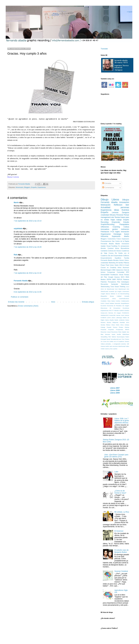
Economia (110, 306)
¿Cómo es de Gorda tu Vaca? (120, 492)
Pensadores (112, 282)
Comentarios (108, 188)
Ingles (117, 232)
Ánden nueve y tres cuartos (109, 349)
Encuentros (117, 308)
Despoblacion (125, 303)
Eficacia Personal (116, 215)
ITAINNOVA (126, 313)
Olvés (118, 325)
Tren (123, 339)
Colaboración (125, 301)
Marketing (112, 263)
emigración (117, 344)
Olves (113, 325)
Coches (118, 301)
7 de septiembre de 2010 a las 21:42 (28, 273)
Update (103, 246)
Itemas (118, 315)
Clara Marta (111, 301)
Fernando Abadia (21, 281)
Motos (127, 320)
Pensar (126, 215)
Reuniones (114, 332)
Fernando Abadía (107, 244)
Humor (122, 260)
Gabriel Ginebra (124, 310)
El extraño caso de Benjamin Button (121, 551)
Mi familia (119, 263)
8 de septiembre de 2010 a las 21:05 (28, 292)
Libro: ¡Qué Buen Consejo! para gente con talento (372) (116, 456)
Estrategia (117, 234)
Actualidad (105, 207)
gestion (115, 229)
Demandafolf (105, 275)
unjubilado (18, 229)
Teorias (117, 217)
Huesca (117, 277)
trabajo (119, 220)
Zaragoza (125, 212)
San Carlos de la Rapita (120, 241)
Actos (119, 267)
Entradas (107, 183)
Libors (113, 318)
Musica (109, 322)
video (127, 346)
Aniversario (19, 187)
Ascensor (126, 267)
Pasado (109, 327)
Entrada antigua (88, 302)
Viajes (113, 220)
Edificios (126, 256)
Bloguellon (104, 296)
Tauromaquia (121, 337)
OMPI (114, 279)
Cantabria (104, 251)
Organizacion (106, 234)
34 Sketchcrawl (109, 289)
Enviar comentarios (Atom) (28, 306)
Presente (103, 330)
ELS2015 (103, 306)
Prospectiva (120, 330)
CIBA (114, 270)
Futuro (119, 239)
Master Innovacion (122, 244)
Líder (116, 472)
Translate (104, 49)
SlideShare (126, 334)
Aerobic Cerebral (107, 248)
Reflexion (118, 205)
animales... (109, 344)
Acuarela (111, 291)
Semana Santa (110, 334)
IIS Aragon (118, 313)
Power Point (105, 265)
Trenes (127, 339)
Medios (103, 279)
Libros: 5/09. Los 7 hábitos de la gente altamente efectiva (122, 421)
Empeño (34, 187)
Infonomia (104, 236)
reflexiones (105, 227)
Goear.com (104, 313)
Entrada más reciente (16, 302)
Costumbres (112, 239)
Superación (116, 236)
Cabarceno (119, 270)
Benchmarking (125, 294)
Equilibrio (118, 258)
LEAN (109, 318)
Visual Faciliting (112, 246)
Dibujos (126, 200)
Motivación (106, 205)
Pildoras (126, 263)
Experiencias (105, 310)
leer (127, 205)
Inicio (53, 302)
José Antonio (125, 315)
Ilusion (127, 234)
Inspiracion (125, 239)
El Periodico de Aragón (121, 306)
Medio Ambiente (119, 320)
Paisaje (103, 327)
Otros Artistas (125, 325)
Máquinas (115, 322)
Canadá (127, 296)
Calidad (119, 296)
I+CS (112, 232)
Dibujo (105, 199)
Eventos (125, 210)
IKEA (127, 277)
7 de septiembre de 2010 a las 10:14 (28, 221)
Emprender (116, 222)
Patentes (104, 282)
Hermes (111, 313)
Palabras (126, 279)
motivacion (125, 229)
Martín (16, 203)
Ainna (117, 248)
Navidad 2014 (124, 322)
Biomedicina (125, 248)
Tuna (112, 287)
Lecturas (115, 212)
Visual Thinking (120, 287)
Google (111, 277)
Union (112, 265)
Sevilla (119, 334)
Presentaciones (106, 241)
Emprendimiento (106, 258)
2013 (128, 287)
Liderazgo (119, 318)
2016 (102, 289)
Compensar (111, 272)
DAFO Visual (105, 303)
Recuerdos (104, 284)
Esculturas (126, 308)
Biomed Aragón (106, 270)
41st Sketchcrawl (120, 289)
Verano (127, 341)
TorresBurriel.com (116, 339)
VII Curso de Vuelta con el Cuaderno (112, 341)
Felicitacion (105, 232)
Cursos (111, 253)
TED (110, 337)
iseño (107, 346)
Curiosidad (121, 272)
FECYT (111, 310)
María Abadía (109, 320)
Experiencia (42, 187)
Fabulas (116, 310)
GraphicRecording (108, 224)
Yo (119, 246)
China (114, 299)
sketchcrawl (122, 346)
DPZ (128, 272)
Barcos (108, 294)
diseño (127, 236)
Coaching (116, 227)
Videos (103, 344)
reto (113, 217)
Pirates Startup (124, 327)
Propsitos (111, 330)
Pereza (115, 327)
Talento (114, 337)
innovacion (124, 202)
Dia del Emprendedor (115, 256)
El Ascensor (119, 531)
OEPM (109, 279)
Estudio (126, 222)
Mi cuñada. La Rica (122, 512)
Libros (115, 199)
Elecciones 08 (106, 308)
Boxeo (112, 296)
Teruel (108, 339)
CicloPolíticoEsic (124, 299)
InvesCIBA (112, 315)
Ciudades (104, 301)
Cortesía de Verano (114, 251)
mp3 (111, 346)
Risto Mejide (122, 332)
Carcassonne (105, 299)
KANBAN (103, 318)
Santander (115, 284)
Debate (112, 303)
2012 (121, 265)
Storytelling (104, 337)
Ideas (117, 210)
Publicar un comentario (20, 297)
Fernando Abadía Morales (110, 260)
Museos (103, 322)
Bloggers (27, 187)
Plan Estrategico (123, 282)
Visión (117, 265)
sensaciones (125, 246)
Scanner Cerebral (121, 571)
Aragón (103, 294)
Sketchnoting (105, 287)
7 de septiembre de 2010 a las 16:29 (28, 247)
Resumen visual (106, 332)
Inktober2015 (105, 315)
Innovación (125, 232)
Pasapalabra (124, 224)
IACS (123, 277)
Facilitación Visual (117, 275)
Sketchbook (125, 284)
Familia (127, 258)
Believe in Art (115, 294)
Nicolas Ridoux (106, 325)
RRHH (127, 330)
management (106, 217)
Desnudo (117, 303)
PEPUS (119, 279)
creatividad (105, 215)
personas (125, 207)
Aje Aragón (118, 291)
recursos (115, 346)
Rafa (16, 255)
